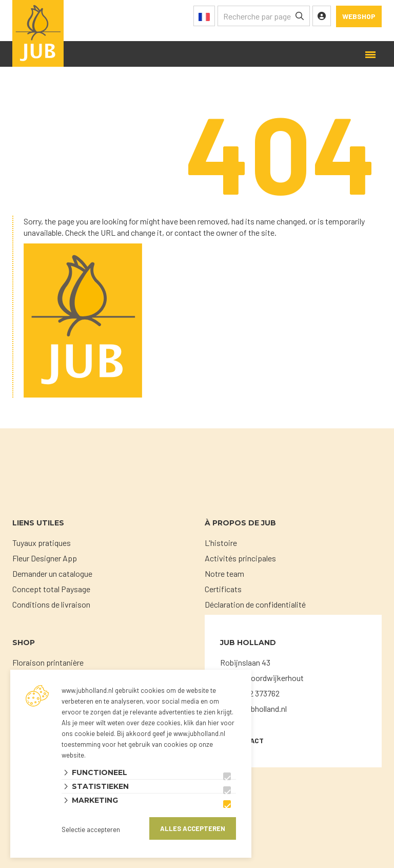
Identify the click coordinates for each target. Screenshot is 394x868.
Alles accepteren (193, 828)
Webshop (359, 16)
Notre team (224, 573)
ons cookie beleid (88, 733)
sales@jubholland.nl (253, 709)
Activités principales (240, 558)
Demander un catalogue (52, 573)
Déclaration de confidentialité (255, 604)
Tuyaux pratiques (42, 543)
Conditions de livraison (51, 604)
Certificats (223, 589)
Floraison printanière (48, 662)
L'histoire (221, 543)
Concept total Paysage (51, 589)
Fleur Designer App (45, 558)
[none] (300, 16)
